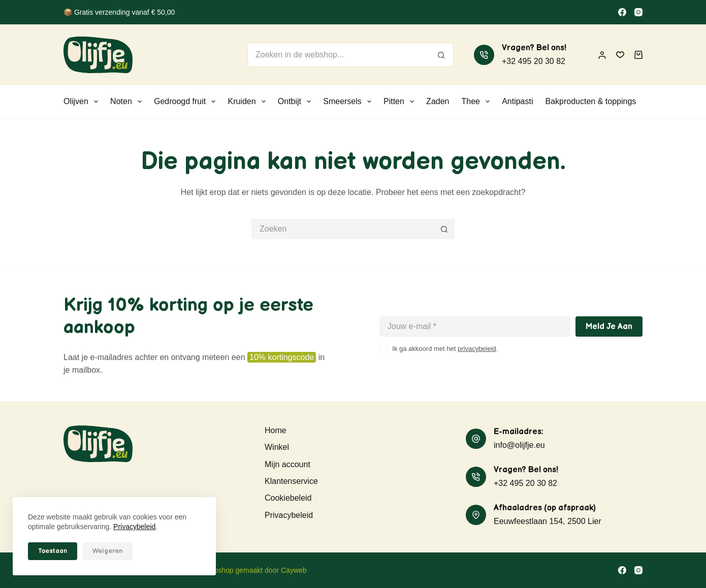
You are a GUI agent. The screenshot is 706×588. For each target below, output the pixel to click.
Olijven (83, 102)
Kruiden (248, 102)
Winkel (277, 447)
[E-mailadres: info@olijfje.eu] (476, 439)
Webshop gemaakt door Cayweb (255, 570)
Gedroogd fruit (187, 102)
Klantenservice (291, 481)
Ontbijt (296, 102)
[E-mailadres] (475, 326)
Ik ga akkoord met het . (445, 349)
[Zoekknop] (441, 55)
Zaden (438, 101)
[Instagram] (638, 12)
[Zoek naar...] (338, 55)
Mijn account (287, 464)
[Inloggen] (602, 55)
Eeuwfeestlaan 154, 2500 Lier (548, 521)
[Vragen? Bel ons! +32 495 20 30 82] (484, 55)
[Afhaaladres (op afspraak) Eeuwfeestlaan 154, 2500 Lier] (476, 515)
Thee (477, 102)
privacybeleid (477, 349)
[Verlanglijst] (620, 55)
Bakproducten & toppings (591, 101)
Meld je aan (609, 327)
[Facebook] (622, 12)
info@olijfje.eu (519, 445)
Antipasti (517, 101)
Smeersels (349, 102)
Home (276, 430)
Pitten (401, 102)
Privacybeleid (134, 527)
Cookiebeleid (288, 498)
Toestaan (53, 551)
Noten (128, 102)
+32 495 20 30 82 (534, 61)
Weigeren (107, 551)
